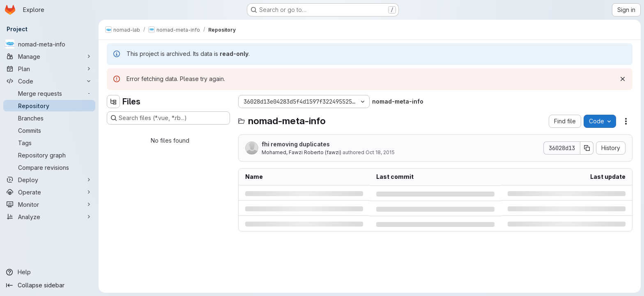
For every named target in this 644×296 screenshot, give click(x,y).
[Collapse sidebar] (49, 285)
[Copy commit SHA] (587, 148)
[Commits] (49, 130)
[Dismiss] (623, 79)
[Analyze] (49, 217)
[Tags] (49, 143)
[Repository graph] (49, 155)
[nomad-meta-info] (49, 44)
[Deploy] (49, 180)
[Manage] (49, 56)
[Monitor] (49, 204)
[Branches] (49, 118)
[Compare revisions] (49, 167)
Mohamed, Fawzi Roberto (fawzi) (301, 152)
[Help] (49, 272)
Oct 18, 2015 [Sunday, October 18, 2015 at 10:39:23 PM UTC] (380, 152)
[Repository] (49, 106)
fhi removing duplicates (296, 144)
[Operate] (49, 192)
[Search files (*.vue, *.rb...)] (168, 118)
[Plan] (49, 69)
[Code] (49, 81)
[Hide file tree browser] (113, 102)
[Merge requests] (49, 93)
